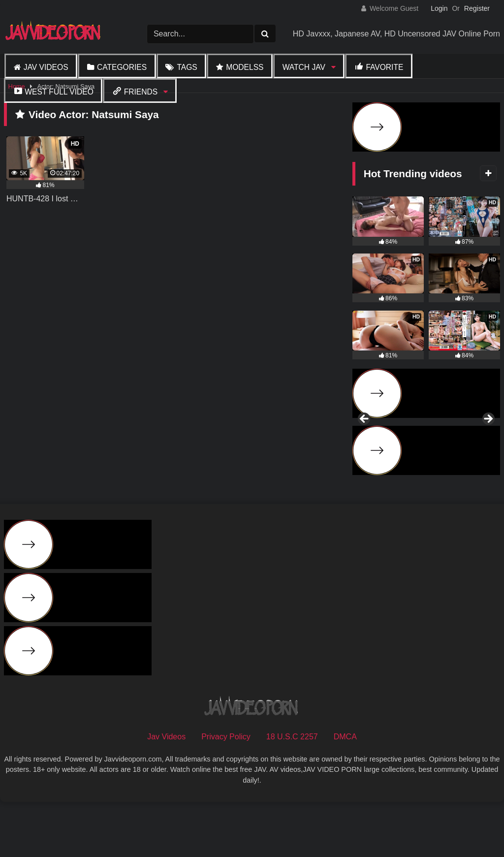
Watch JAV (304, 67)
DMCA (345, 790)
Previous (365, 446)
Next (488, 446)
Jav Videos (46, 67)
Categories (122, 67)
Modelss (245, 67)
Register (477, 8)
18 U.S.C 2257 (292, 790)
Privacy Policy (226, 790)
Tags (187, 67)
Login (439, 8)
